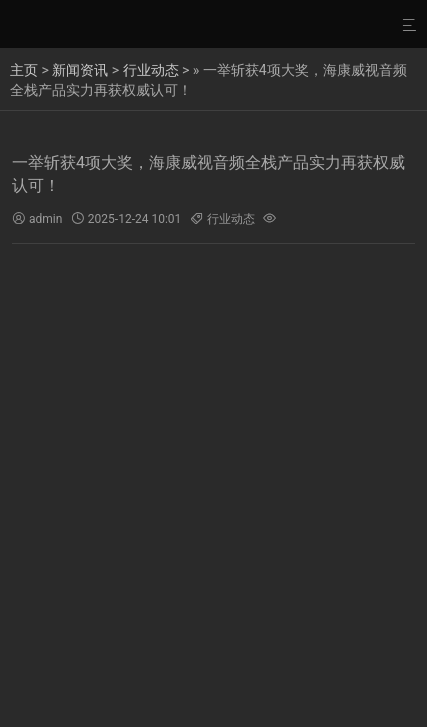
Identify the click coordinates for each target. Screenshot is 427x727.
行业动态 (151, 70)
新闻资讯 (80, 70)
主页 (24, 70)
